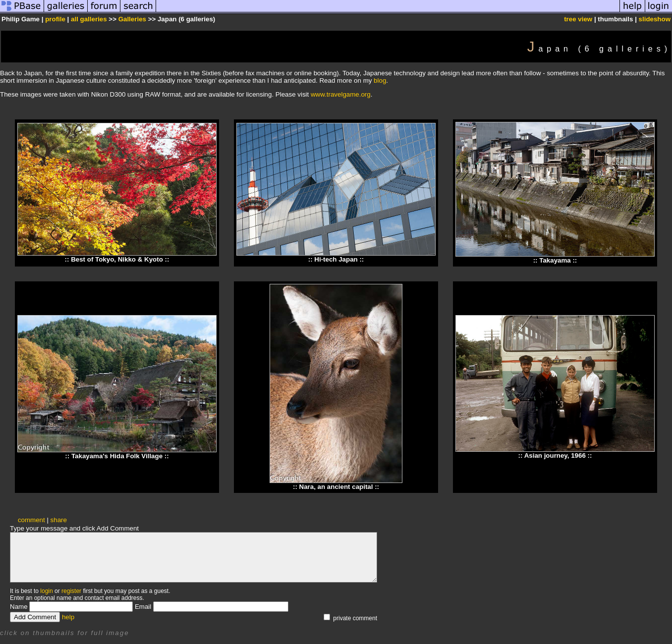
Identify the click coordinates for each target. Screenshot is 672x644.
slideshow (655, 19)
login (46, 591)
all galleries (89, 19)
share (59, 520)
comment (31, 520)
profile (55, 19)
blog (380, 80)
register (71, 591)
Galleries (132, 19)
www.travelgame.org (341, 94)
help (68, 617)
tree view (578, 19)
